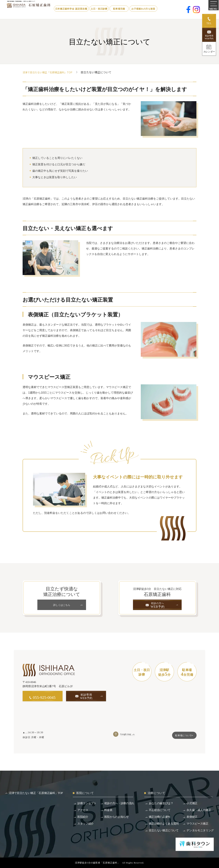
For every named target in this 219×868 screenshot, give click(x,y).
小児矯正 (192, 803)
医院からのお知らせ (117, 817)
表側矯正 (192, 817)
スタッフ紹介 (86, 824)
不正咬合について (160, 810)
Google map (126, 734)
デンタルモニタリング (200, 830)
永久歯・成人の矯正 (199, 810)
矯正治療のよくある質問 (164, 824)
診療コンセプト (87, 803)
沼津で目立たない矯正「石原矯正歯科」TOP (51, 72)
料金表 (108, 810)
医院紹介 (83, 817)
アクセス (83, 810)
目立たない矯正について (164, 830)
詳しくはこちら (62, 605)
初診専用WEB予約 (209, 37)
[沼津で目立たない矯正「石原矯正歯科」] (42, 9)
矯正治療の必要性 (160, 817)
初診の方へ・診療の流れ (119, 803)
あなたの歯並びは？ (161, 803)
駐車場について (179, 736)
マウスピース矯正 (197, 824)
